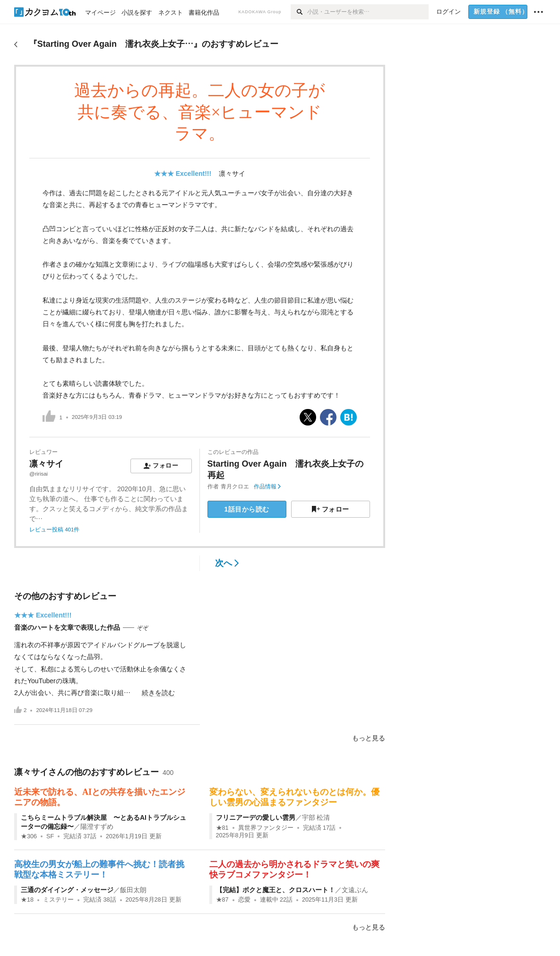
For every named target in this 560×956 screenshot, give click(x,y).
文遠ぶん (355, 890)
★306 (29, 836)
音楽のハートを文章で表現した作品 (67, 627)
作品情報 (267, 487)
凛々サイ (232, 174)
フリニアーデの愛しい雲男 (256, 817)
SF (50, 836)
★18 (27, 900)
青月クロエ (235, 487)
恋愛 (244, 900)
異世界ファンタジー (266, 828)
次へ (227, 563)
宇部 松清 (316, 817)
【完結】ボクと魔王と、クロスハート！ (276, 890)
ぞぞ (143, 628)
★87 (222, 900)
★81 (222, 828)
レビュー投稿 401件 (54, 530)
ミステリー (58, 900)
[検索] (299, 12)
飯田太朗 (133, 890)
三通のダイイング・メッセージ (67, 890)
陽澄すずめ (97, 826)
